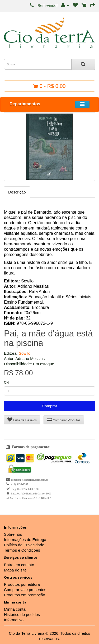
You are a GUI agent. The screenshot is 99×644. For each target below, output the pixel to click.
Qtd (6, 382)
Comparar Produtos (64, 420)
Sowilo (25, 353)
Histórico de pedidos (22, 614)
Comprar (49, 406)
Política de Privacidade (24, 545)
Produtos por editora (22, 584)
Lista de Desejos (22, 420)
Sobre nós (13, 534)
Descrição (17, 192)
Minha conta (15, 609)
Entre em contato (19, 565)
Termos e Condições (22, 550)
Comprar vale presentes (25, 590)
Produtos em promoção (25, 595)
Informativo (14, 620)
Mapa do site (15, 570)
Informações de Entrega (25, 540)
